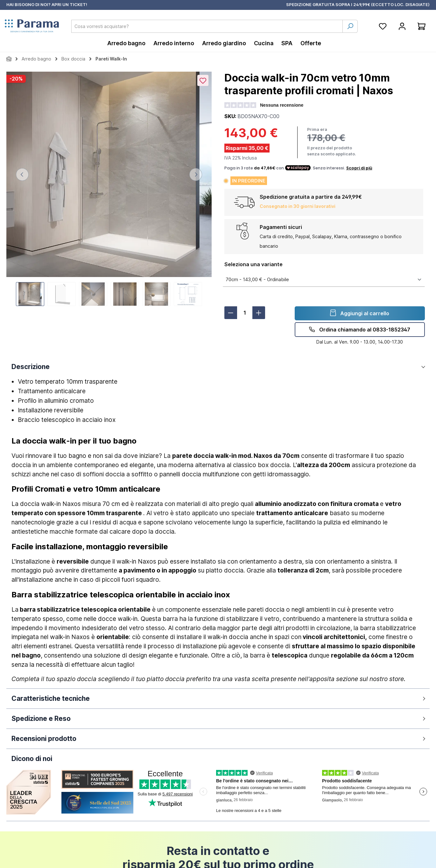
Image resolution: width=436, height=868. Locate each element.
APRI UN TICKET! (69, 4)
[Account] (402, 26)
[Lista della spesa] (383, 26)
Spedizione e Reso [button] (41, 719)
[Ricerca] (350, 26)
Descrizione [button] (31, 367)
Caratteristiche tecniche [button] (51, 698)
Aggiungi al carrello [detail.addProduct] (360, 313)
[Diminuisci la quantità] (231, 313)
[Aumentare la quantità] (259, 313)
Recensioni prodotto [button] (44, 739)
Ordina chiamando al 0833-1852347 (360, 329)
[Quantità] (245, 313)
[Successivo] (196, 174)
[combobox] (207, 26)
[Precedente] (22, 174)
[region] (109, 189)
